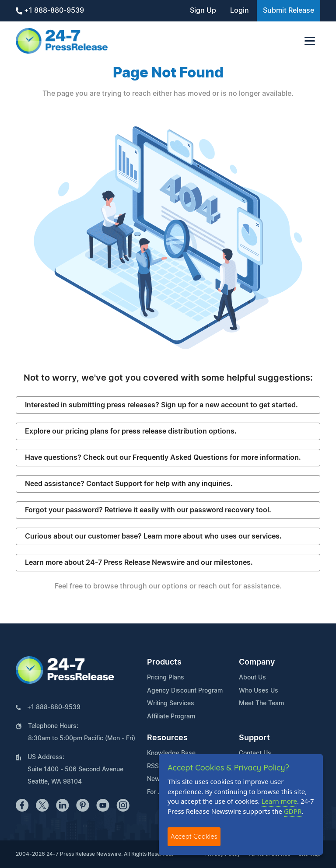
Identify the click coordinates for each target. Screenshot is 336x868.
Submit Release (289, 10)
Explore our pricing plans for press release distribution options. (131, 431)
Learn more (280, 801)
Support (254, 738)
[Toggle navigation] (310, 41)
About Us (252, 678)
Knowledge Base (171, 753)
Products (164, 662)
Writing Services (171, 703)
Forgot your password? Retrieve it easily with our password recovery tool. (148, 510)
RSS (153, 766)
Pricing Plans (166, 678)
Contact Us (255, 753)
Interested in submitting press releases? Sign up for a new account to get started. (161, 405)
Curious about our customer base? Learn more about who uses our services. (153, 536)
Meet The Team (261, 703)
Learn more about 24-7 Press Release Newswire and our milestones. (139, 563)
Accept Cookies (194, 836)
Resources (167, 738)
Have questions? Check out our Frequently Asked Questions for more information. (163, 458)
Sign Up (203, 10)
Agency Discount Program (185, 691)
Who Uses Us (259, 691)
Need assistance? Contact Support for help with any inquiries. (129, 484)
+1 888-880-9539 (50, 11)
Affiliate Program (171, 717)
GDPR (293, 811)
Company (257, 662)
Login (240, 10)
